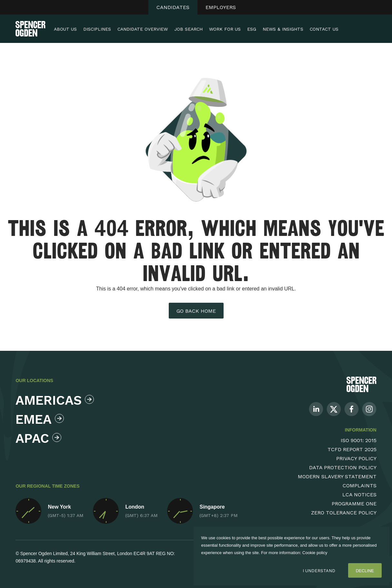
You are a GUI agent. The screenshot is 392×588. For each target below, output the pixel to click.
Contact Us (324, 29)
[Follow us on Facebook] (352, 409)
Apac (38, 438)
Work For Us (225, 29)
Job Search (188, 29)
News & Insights (283, 29)
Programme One (354, 504)
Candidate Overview (143, 29)
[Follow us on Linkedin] (316, 409)
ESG (252, 29)
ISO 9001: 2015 (359, 440)
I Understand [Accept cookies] (319, 571)
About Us (65, 29)
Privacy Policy (356, 458)
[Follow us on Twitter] (334, 409)
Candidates (173, 7)
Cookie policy (315, 553)
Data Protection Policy (343, 467)
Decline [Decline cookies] (365, 571)
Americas (53, 400)
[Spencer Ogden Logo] (362, 384)
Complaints (360, 486)
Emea (40, 419)
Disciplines (97, 29)
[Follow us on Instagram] (369, 409)
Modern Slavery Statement (337, 476)
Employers (221, 7)
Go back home (196, 311)
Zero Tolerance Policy (344, 513)
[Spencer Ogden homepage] (30, 29)
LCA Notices (359, 495)
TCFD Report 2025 (352, 449)
